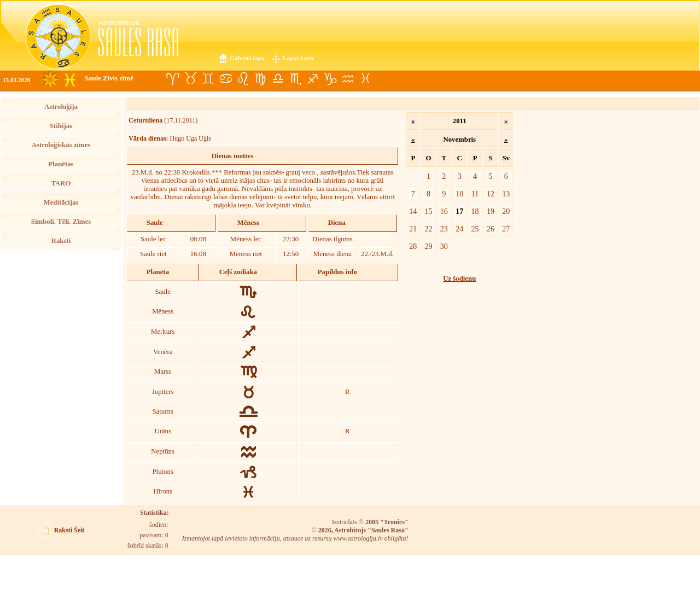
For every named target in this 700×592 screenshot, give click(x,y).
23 (444, 229)
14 (413, 211)
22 (428, 229)
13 (506, 194)
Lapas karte (299, 58)
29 (428, 246)
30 (444, 246)
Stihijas (61, 126)
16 (444, 211)
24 (459, 229)
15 (428, 211)
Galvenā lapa (247, 58)
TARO (61, 183)
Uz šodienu (459, 278)
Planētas (61, 164)
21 (413, 229)
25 (475, 229)
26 (491, 229)
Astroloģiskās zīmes (61, 145)
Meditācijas (61, 202)
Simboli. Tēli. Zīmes (61, 222)
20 (506, 211)
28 (413, 246)
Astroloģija (61, 107)
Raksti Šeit (69, 530)
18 (475, 211)
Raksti (61, 241)
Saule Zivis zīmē (109, 78)
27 (506, 229)
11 (475, 194)
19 (491, 211)
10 (459, 194)
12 (491, 194)
